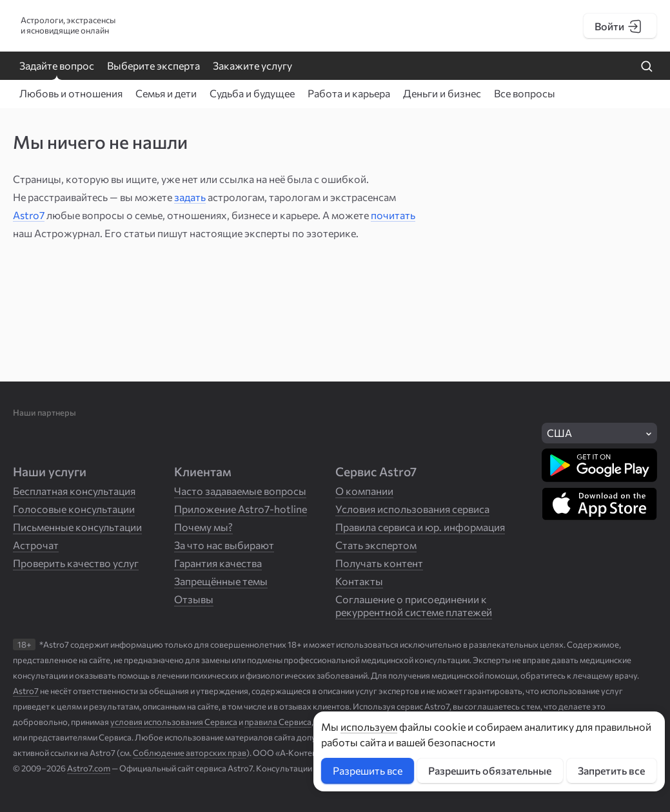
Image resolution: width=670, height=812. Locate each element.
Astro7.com (89, 768)
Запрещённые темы (221, 581)
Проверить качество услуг (76, 563)
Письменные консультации (77, 527)
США (559, 433)
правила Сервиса (278, 722)
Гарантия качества (218, 563)
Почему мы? (203, 527)
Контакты (359, 581)
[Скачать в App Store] (599, 504)
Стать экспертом (376, 545)
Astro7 (29, 215)
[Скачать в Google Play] (599, 465)
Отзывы (194, 599)
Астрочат (36, 545)
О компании (364, 491)
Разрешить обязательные (490, 770)
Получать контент (379, 563)
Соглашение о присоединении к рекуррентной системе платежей (414, 605)
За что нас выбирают (224, 545)
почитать (393, 215)
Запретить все (611, 770)
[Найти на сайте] (647, 67)
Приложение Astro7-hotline (241, 509)
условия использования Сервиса (174, 722)
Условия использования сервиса (412, 509)
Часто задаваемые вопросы (240, 491)
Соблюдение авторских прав (190, 753)
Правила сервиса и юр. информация (420, 527)
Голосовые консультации (74, 509)
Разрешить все (368, 770)
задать (190, 197)
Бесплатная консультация (74, 491)
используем (369, 727)
